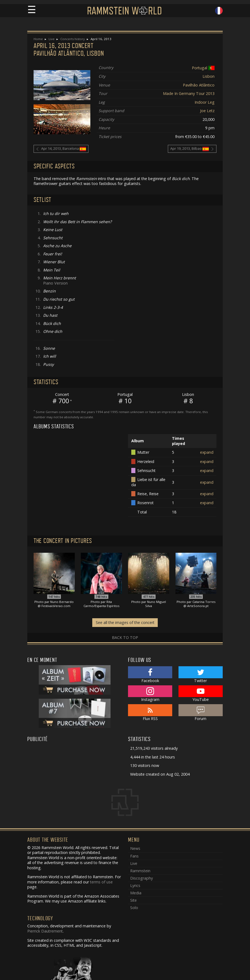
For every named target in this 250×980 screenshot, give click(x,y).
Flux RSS (150, 713)
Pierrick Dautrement (45, 931)
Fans (134, 856)
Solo (134, 908)
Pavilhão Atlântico (199, 85)
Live (52, 39)
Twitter (201, 675)
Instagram (150, 694)
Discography (142, 878)
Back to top (125, 637)
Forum (201, 713)
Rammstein (140, 871)
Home (38, 39)
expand (207, 452)
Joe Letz (207, 111)
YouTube (201, 694)
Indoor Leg (205, 102)
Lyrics (135, 885)
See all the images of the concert (125, 622)
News (135, 848)
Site (133, 900)
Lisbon (209, 76)
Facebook (150, 675)
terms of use (101, 882)
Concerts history (73, 39)
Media (136, 893)
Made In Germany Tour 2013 (189, 93)
